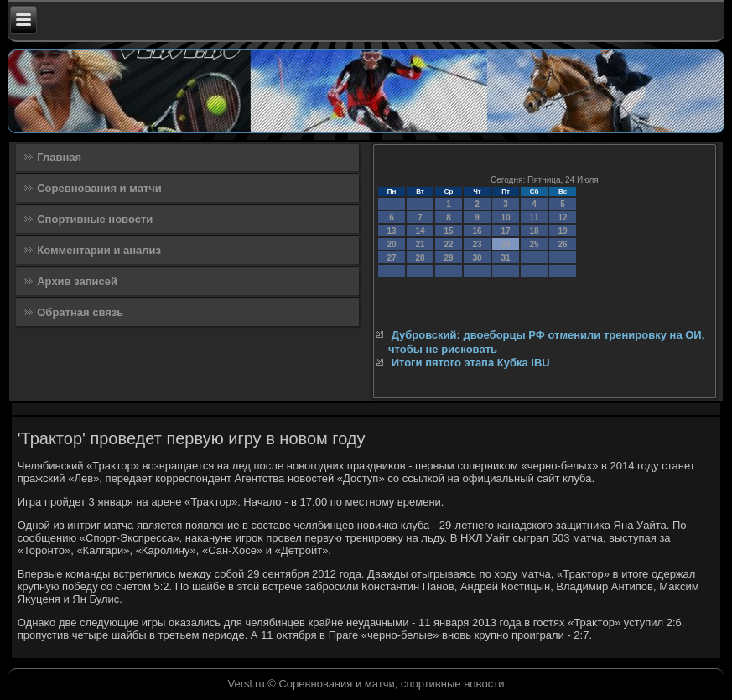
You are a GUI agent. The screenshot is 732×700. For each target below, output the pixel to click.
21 (420, 244)
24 (505, 244)
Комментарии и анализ (99, 250)
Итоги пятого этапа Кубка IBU (471, 363)
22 (448, 244)
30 (477, 258)
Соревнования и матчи (99, 188)
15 (448, 231)
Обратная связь (80, 312)
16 (477, 231)
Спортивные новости (95, 219)
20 (391, 244)
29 (448, 258)
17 (505, 231)
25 (534, 244)
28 (420, 258)
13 (391, 231)
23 (477, 244)
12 (562, 218)
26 (562, 244)
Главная (59, 157)
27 (391, 258)
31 (505, 258)
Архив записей (77, 281)
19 (562, 231)
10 (505, 218)
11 (534, 218)
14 (420, 231)
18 (534, 231)
